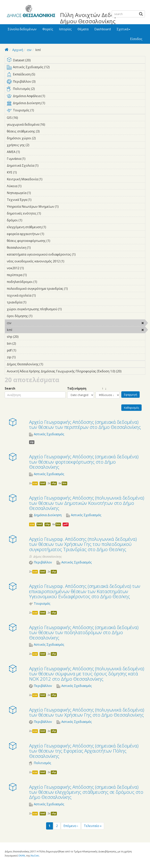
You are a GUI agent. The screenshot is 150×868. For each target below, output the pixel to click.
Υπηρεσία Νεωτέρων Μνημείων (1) (65, 206)
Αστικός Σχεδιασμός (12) (76, 68)
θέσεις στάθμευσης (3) (46, 131)
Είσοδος (136, 39)
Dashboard (103, 29)
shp (54, 483)
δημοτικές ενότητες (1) (47, 213)
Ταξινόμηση (77, 388)
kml (22, 330)
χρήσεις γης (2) (35, 145)
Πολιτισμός (42, 763)
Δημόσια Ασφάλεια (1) (76, 97)
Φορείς (48, 29)
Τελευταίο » (93, 826)
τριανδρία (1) (32, 302)
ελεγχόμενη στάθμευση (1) (52, 227)
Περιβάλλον (43, 562)
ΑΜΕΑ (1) (26, 152)
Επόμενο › (71, 826)
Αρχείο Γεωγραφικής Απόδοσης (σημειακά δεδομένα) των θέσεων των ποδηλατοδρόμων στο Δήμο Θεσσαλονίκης (84, 632)
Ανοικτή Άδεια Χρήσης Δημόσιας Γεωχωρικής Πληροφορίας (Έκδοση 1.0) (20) (76, 372)
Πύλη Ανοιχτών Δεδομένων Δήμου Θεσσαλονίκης (95, 18)
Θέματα (83, 29)
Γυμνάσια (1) (31, 159)
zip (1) (22, 357)
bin (64, 483)
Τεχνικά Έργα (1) (37, 200)
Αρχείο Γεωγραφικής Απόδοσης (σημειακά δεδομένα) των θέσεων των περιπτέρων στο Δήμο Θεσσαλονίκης (85, 424)
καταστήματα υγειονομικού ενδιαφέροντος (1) (76, 255)
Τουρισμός (42, 604)
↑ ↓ (101, 388)
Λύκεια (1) (28, 186)
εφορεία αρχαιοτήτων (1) (50, 234)
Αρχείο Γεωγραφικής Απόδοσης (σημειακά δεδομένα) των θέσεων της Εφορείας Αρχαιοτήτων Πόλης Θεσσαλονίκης (84, 751)
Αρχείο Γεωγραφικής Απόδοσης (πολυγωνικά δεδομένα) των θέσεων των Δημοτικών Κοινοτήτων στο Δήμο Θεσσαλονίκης (87, 503)
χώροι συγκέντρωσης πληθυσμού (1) (68, 309)
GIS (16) (23, 118)
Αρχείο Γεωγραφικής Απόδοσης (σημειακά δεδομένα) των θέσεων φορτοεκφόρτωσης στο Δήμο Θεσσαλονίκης (84, 462)
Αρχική (18, 50)
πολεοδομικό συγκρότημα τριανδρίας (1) (74, 289)
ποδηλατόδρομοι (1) (43, 282)
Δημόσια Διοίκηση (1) (76, 104)
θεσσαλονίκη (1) (37, 248)
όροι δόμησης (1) (38, 316)
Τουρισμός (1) (76, 111)
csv (29, 50)
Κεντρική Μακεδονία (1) (48, 179)
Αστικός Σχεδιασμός (49, 434)
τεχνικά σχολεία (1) (42, 295)
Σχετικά (123, 29)
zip (32, 442)
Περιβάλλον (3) (76, 82)
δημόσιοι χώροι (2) (42, 138)
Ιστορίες (65, 29)
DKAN (22, 855)
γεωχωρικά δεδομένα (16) (50, 124)
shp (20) (24, 337)
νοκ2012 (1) (30, 268)
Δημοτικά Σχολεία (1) (45, 165)
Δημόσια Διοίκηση (48, 515)
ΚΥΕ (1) (23, 172)
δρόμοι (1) (28, 220)
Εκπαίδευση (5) (76, 75)
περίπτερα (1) (33, 275)
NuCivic (35, 855)
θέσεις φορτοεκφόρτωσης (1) (56, 241)
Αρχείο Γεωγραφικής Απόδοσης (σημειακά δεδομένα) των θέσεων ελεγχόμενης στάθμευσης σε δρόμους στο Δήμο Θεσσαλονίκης (86, 792)
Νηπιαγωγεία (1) (37, 193)
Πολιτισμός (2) (76, 89)
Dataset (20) (76, 60)
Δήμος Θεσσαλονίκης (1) (49, 364)
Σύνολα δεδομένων (22, 29)
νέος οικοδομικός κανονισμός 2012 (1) (70, 261)
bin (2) (22, 343)
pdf (66, 524)
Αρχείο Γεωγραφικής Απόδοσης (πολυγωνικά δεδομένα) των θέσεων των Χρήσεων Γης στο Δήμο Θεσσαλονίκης (87, 712)
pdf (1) (22, 350)
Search (10, 388)
